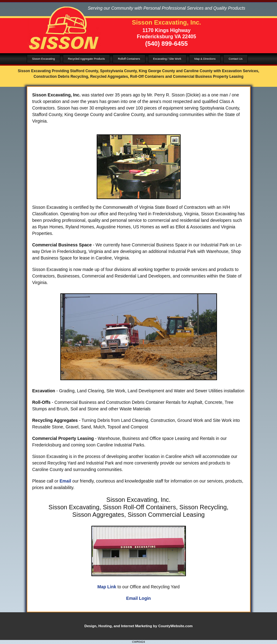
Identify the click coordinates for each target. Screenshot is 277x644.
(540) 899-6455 (166, 44)
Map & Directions (205, 59)
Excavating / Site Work (167, 59)
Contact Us (235, 59)
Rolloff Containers (129, 59)
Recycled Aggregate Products (87, 59)
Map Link (107, 587)
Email (65, 481)
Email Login (138, 598)
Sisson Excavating (44, 59)
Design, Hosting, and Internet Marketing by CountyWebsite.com (139, 626)
